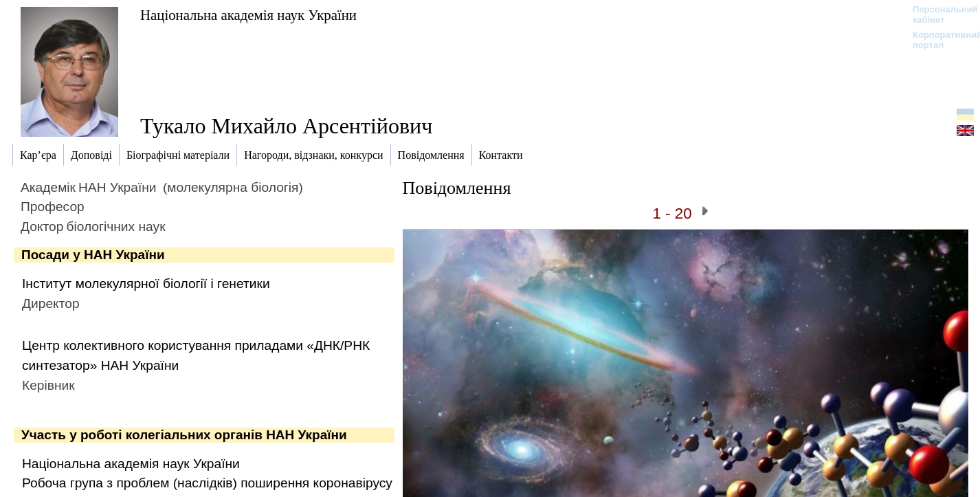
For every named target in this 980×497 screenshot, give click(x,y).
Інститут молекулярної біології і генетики (146, 284)
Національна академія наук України (248, 15)
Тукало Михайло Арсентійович (286, 126)
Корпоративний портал (938, 40)
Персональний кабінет (938, 14)
